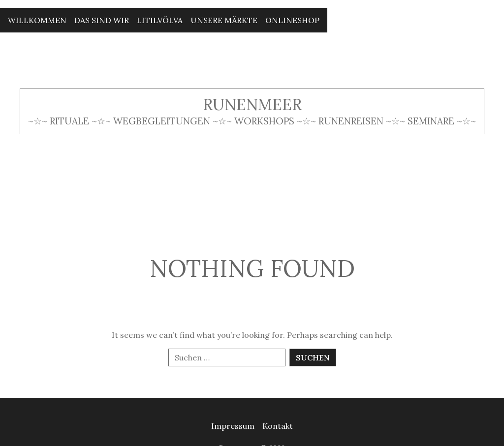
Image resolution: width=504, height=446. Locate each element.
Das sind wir (102, 20)
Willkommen (37, 20)
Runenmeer (252, 104)
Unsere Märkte (224, 20)
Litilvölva (160, 20)
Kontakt (278, 426)
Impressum (233, 426)
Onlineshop (292, 20)
